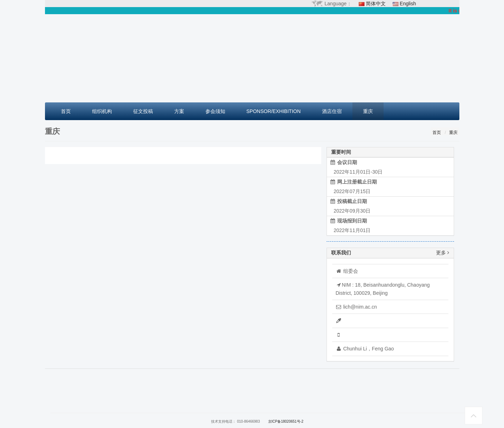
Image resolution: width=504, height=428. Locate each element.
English (408, 4)
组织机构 (102, 111)
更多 (443, 253)
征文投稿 (143, 111)
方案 (179, 111)
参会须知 (215, 111)
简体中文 (376, 4)
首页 (66, 111)
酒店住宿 (332, 111)
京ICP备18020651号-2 (286, 421)
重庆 (368, 111)
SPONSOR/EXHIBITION (274, 111)
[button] (76, 58)
